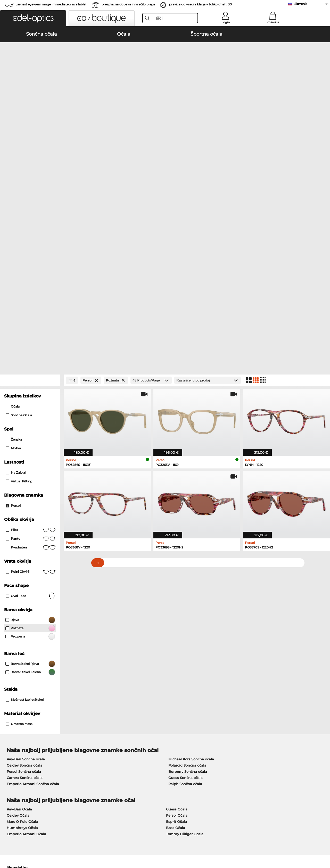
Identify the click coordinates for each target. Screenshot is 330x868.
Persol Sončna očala (24, 553)
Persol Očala (177, 597)
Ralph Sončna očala (185, 566)
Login (226, 22)
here (137, 677)
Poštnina (119, 752)
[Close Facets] (30, 162)
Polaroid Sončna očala (187, 547)
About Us (13, 737)
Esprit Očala (176, 603)
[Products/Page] (151, 162)
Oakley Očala (18, 597)
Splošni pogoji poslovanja (26, 843)
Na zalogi (16, 254)
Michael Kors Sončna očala (191, 541)
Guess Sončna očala (185, 560)
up (323, 843)
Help (223, 737)
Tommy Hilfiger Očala (185, 616)
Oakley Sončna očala (24, 547)
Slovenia (301, 4)
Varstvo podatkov (65, 843)
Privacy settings (17, 745)
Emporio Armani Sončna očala (33, 566)
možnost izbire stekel (25, 481)
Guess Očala (177, 591)
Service (118, 737)
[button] (33, 18)
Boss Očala (176, 610)
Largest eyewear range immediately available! (51, 4)
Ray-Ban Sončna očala (26, 541)
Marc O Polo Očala (22, 603)
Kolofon (89, 843)
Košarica (273, 22)
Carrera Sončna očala (25, 560)
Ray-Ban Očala (19, 591)
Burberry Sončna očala (188, 553)
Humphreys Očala (22, 610)
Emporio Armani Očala (26, 616)
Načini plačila (123, 745)
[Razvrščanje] (208, 162)
